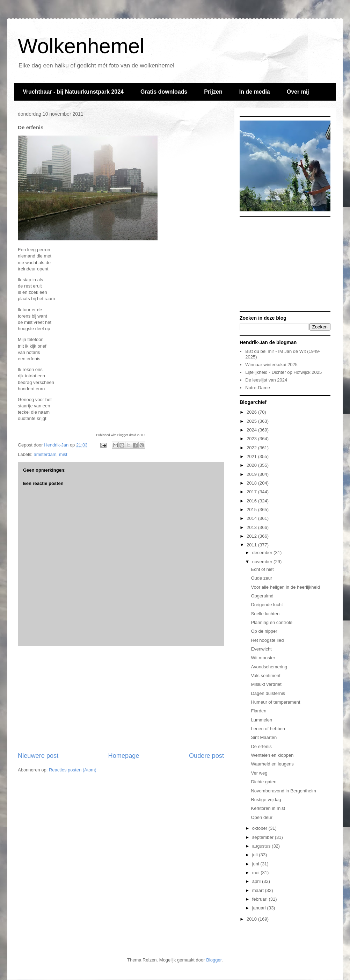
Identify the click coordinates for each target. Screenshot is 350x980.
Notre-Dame (258, 388)
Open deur (261, 817)
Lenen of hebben (268, 729)
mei (257, 873)
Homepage (124, 756)
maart (259, 890)
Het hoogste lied (267, 640)
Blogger (214, 960)
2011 (252, 545)
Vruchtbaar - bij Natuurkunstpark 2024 (73, 92)
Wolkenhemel (81, 46)
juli (256, 855)
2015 (252, 510)
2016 (252, 501)
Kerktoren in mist (268, 808)
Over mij (298, 92)
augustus (262, 846)
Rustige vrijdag (266, 800)
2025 (252, 421)
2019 (252, 474)
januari (260, 908)
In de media (255, 92)
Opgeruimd (262, 596)
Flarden (258, 711)
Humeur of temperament (275, 702)
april (257, 881)
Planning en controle (272, 622)
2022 (252, 448)
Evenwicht (261, 649)
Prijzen (213, 92)
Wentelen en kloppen (272, 755)
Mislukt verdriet (266, 684)
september (264, 837)
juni (256, 864)
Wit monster (263, 658)
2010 (252, 919)
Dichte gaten (264, 782)
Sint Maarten (264, 737)
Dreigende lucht (267, 605)
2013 (252, 527)
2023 (252, 439)
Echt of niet (262, 569)
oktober (260, 828)
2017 (252, 492)
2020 (252, 465)
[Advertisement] (121, 699)
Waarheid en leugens (272, 764)
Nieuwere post (38, 756)
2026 (252, 412)
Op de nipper (264, 631)
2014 (252, 518)
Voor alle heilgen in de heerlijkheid (285, 587)
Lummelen (261, 720)
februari (261, 899)
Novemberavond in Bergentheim (283, 791)
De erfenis (261, 746)
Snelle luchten (265, 614)
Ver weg (259, 773)
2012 (252, 536)
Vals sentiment (265, 676)
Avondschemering (269, 667)
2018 (252, 483)
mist (63, 454)
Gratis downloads (164, 92)
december (263, 553)
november (263, 562)
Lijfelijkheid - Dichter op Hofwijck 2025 (283, 372)
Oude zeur (261, 578)
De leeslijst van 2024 (266, 380)
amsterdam (45, 454)
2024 (252, 430)
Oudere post (206, 756)
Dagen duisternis (268, 693)
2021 (252, 456)
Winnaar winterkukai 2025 (271, 365)
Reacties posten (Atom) (73, 770)
